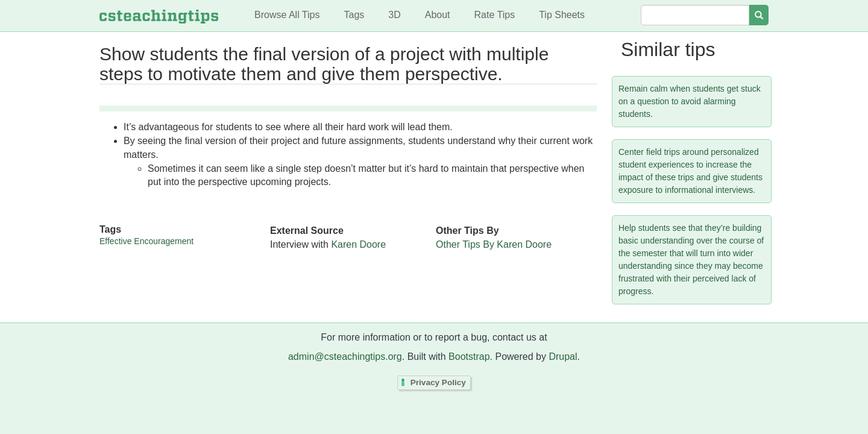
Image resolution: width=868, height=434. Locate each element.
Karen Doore (358, 244)
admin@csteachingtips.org (345, 357)
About (438, 15)
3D (394, 15)
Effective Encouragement (146, 241)
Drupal (563, 357)
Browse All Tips (287, 15)
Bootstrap (469, 357)
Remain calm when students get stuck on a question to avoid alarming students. (690, 101)
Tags (354, 15)
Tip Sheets (562, 15)
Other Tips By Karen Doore (494, 244)
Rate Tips (495, 15)
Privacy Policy (438, 382)
